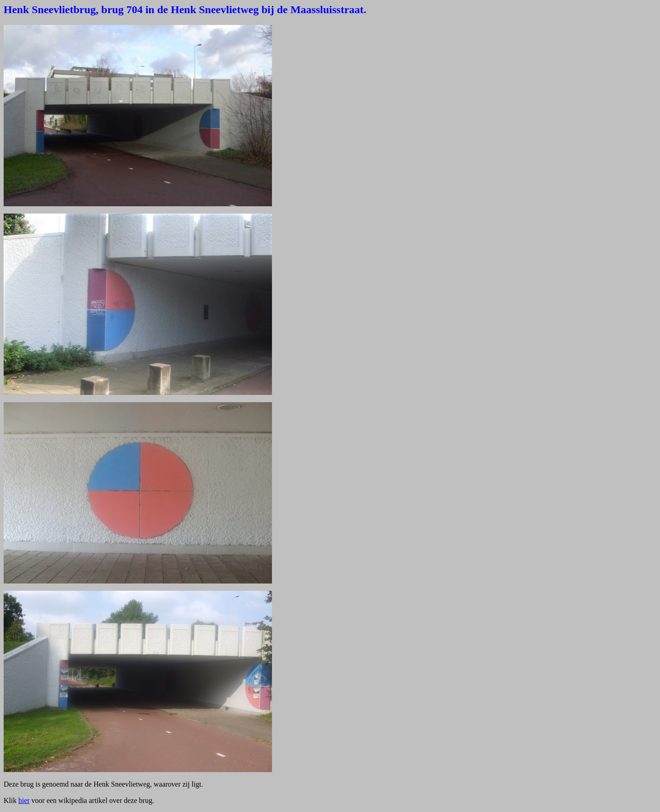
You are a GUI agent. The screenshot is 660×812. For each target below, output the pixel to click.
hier (24, 800)
